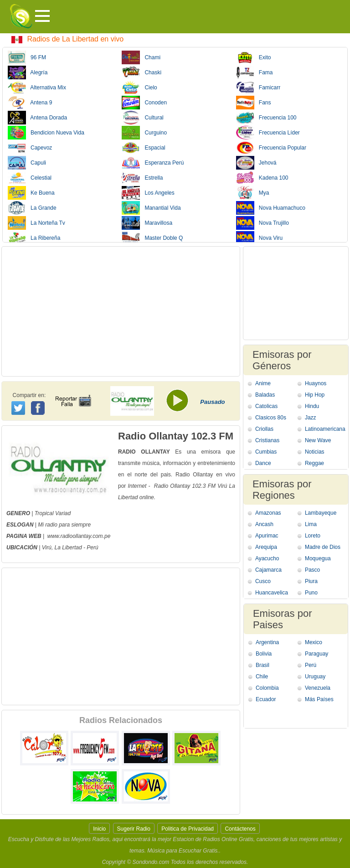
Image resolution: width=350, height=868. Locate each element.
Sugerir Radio (134, 829)
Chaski (142, 72)
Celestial (30, 178)
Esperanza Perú (153, 163)
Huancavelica (272, 593)
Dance (263, 463)
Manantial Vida (151, 208)
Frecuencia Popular (271, 148)
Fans (254, 103)
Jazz (311, 418)
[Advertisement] (121, 311)
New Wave (318, 440)
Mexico (314, 642)
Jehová (256, 163)
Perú (311, 665)
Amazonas (268, 513)
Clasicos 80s (271, 418)
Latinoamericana (325, 429)
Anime (263, 383)
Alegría (28, 72)
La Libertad (68, 548)
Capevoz (30, 148)
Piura (311, 581)
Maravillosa (147, 223)
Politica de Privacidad (188, 829)
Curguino (144, 133)
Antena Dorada (37, 118)
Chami (141, 57)
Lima (311, 524)
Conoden (144, 103)
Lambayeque (321, 513)
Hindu (312, 406)
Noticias (315, 452)
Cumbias (266, 452)
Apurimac (267, 536)
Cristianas (267, 440)
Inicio (99, 829)
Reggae (314, 463)
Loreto (313, 536)
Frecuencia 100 (266, 118)
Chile (262, 677)
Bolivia (264, 654)
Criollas (264, 429)
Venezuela (318, 688)
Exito (254, 57)
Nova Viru (259, 238)
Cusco (263, 581)
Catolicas (266, 406)
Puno (311, 593)
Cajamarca (268, 570)
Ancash (264, 524)
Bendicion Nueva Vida (46, 133)
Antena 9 (30, 103)
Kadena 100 (262, 178)
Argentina (267, 642)
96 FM (27, 57)
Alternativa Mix (37, 88)
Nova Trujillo (262, 223)
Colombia (267, 688)
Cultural (142, 118)
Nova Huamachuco (271, 208)
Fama (255, 72)
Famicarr (258, 88)
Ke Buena (31, 193)
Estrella (142, 178)
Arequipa (266, 547)
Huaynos (316, 383)
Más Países (319, 699)
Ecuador (266, 699)
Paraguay (317, 654)
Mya (253, 193)
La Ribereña (34, 238)
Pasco (312, 570)
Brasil (262, 665)
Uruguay (315, 677)
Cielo (139, 88)
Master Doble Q (152, 238)
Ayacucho (267, 558)
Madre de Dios (323, 547)
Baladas (265, 395)
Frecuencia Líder (268, 133)
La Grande (32, 208)
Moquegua (318, 558)
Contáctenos (240, 829)
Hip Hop (315, 395)
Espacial (143, 148)
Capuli (27, 163)
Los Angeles (148, 193)
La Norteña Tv (36, 223)
